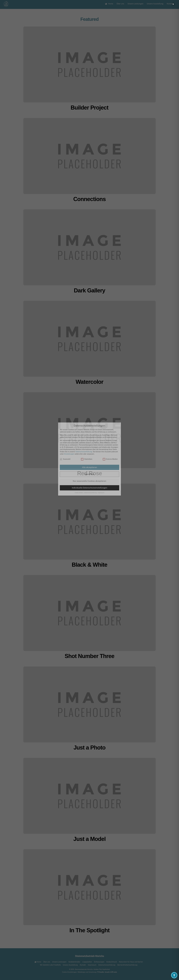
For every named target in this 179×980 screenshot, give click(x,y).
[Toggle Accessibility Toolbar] (174, 975)
